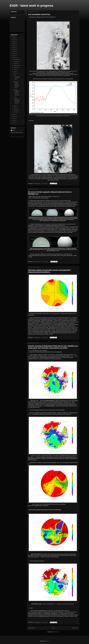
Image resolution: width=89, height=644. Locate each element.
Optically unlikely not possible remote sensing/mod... (17, 93)
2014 (14, 117)
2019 (14, 51)
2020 (14, 49)
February (16, 110)
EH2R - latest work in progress (31, 6)
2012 (14, 121)
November (16, 61)
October (16, 64)
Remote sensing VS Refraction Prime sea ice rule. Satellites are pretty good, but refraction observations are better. (53, 347)
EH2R (14, 130)
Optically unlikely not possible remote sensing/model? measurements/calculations (50, 271)
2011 (14, 123)
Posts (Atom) (56, 632)
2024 (14, 41)
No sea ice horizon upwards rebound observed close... (16, 85)
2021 (14, 47)
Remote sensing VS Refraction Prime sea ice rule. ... (17, 101)
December (16, 59)
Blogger (47, 641)
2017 (14, 56)
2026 (14, 37)
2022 (14, 45)
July (15, 70)
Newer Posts (31, 628)
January (16, 112)
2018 (14, 54)
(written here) (73, 356)
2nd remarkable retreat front (39, 14)
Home (53, 628)
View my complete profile (17, 132)
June (15, 72)
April (15, 106)
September (16, 66)
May (15, 74)
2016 (14, 58)
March (15, 108)
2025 (14, 39)
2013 (14, 119)
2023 (14, 43)
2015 (14, 115)
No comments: (45, 183)
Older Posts (75, 628)
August (15, 68)
